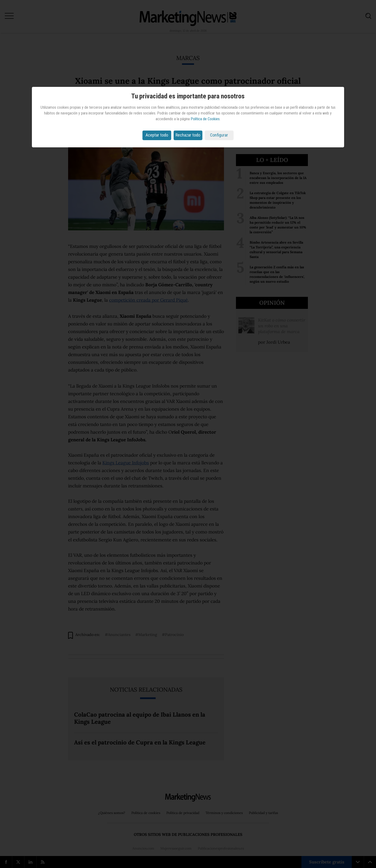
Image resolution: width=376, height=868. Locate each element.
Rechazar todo (188, 135)
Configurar (219, 135)
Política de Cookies (205, 119)
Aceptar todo (157, 135)
